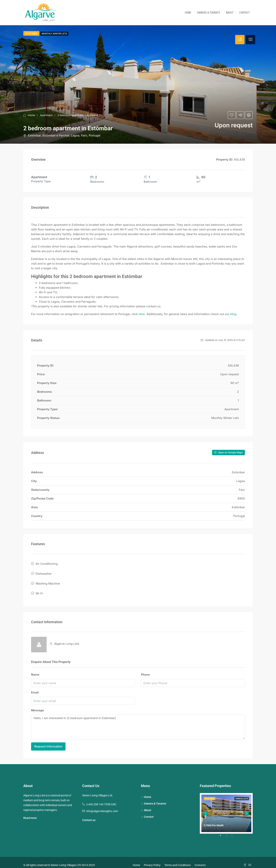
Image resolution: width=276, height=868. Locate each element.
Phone (145, 669)
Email (35, 687)
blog (233, 314)
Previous (206, 808)
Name (35, 669)
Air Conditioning (47, 563)
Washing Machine (48, 580)
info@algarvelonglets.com (102, 806)
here (142, 314)
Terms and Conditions (178, 860)
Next (247, 808)
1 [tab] (222, 832)
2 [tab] (228, 832)
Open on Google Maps (228, 452)
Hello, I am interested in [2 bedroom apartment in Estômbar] (138, 722)
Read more (30, 812)
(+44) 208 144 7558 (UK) (101, 799)
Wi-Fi (39, 589)
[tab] (240, 40)
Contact (245, 13)
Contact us (89, 815)
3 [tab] (234, 832)
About (230, 13)
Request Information (48, 741)
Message (38, 705)
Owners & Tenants (209, 13)
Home (188, 13)
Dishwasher (44, 572)
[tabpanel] (226, 808)
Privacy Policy (152, 860)
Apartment (46, 115)
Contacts (200, 860)
